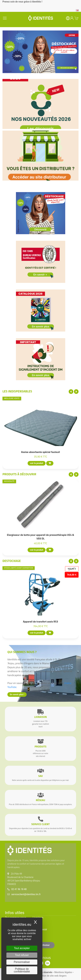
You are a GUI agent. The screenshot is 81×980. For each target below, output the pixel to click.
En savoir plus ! (17, 694)
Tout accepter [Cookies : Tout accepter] (22, 948)
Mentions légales (63, 972)
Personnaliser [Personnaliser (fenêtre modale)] (22, 962)
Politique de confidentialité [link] (22, 970)
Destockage (12, 561)
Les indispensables (17, 391)
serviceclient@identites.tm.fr (26, 894)
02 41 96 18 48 (19, 889)
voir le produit (37, 463)
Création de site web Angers (52, 976)
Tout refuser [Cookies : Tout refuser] (22, 955)
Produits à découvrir (19, 474)
